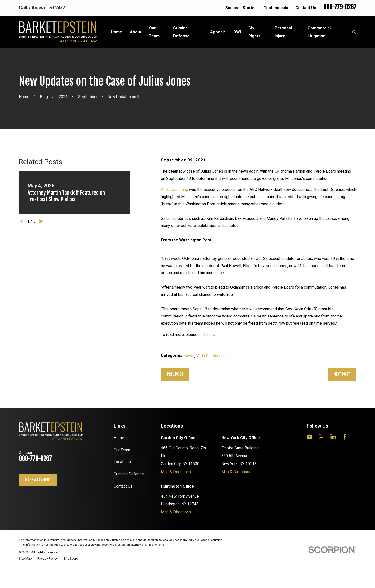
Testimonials (276, 8)
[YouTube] (310, 437)
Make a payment (38, 480)
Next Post (342, 374)
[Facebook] (345, 437)
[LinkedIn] (333, 437)
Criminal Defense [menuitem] (181, 32)
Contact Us (306, 8)
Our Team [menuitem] (154, 32)
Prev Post (175, 374)
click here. (207, 335)
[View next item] (41, 221)
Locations (122, 462)
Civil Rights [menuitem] (254, 32)
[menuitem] (25, 559)
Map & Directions (176, 472)
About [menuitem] (136, 32)
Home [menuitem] (117, 32)
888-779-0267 (340, 7)
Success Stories (241, 8)
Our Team (122, 450)
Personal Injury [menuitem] (283, 32)
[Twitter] (321, 437)
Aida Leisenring (174, 190)
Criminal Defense (129, 474)
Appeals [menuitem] (218, 32)
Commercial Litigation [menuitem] (319, 32)
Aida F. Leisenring (212, 356)
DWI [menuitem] (237, 32)
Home (119, 438)
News (189, 356)
